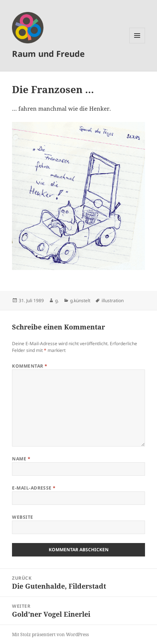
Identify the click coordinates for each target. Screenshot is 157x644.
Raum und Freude (48, 53)
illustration (113, 300)
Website (22, 517)
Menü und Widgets (137, 43)
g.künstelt (80, 300)
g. (57, 300)
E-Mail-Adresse (34, 488)
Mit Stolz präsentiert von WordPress (50, 634)
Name (21, 459)
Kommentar (30, 366)
